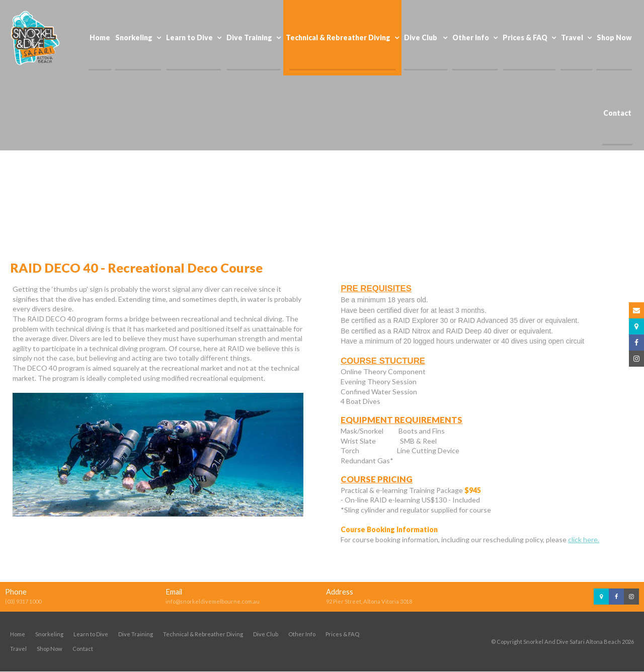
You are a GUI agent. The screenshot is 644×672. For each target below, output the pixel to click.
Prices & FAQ (342, 635)
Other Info (302, 635)
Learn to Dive (91, 635)
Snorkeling (49, 635)
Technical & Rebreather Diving (203, 635)
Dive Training (136, 635)
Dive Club (266, 635)
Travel (18, 649)
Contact (83, 649)
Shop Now (50, 649)
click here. (584, 539)
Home (18, 635)
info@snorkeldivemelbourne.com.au (213, 602)
